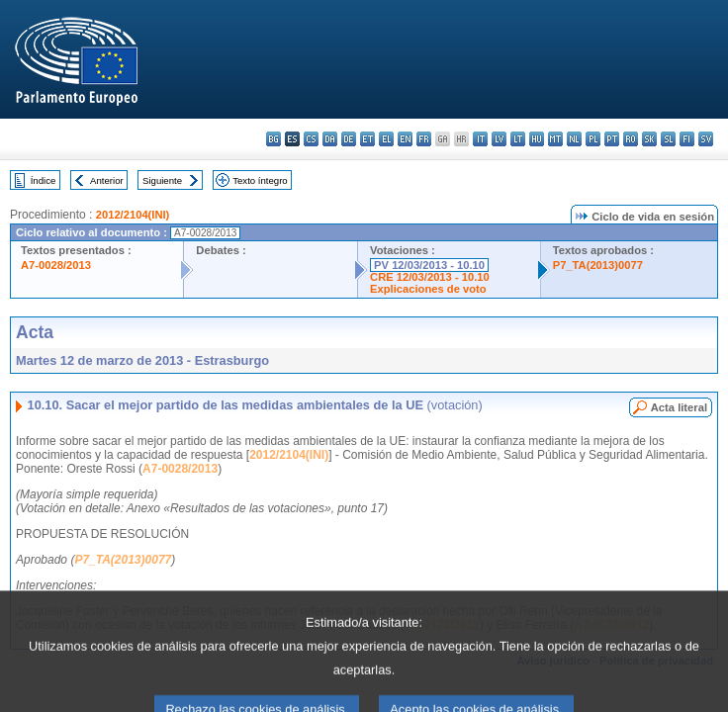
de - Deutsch (349, 139)
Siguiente (162, 180)
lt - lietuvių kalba (518, 139)
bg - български (273, 139)
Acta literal (679, 407)
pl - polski (593, 139)
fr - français (424, 139)
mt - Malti (555, 139)
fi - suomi (687, 139)
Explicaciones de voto (428, 289)
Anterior (107, 180)
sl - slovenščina (668, 139)
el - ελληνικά (386, 139)
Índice (44, 180)
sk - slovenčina (649, 139)
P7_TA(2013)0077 (598, 265)
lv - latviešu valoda (499, 139)
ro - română (631, 139)
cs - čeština (311, 139)
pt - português (612, 139)
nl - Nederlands (574, 139)
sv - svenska (706, 139)
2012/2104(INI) (133, 215)
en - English (405, 139)
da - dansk (330, 139)
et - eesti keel (367, 139)
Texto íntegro (260, 180)
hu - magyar (537, 139)
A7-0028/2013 (56, 265)
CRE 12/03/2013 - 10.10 (430, 277)
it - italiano (480, 139)
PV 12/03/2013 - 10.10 (429, 265)
